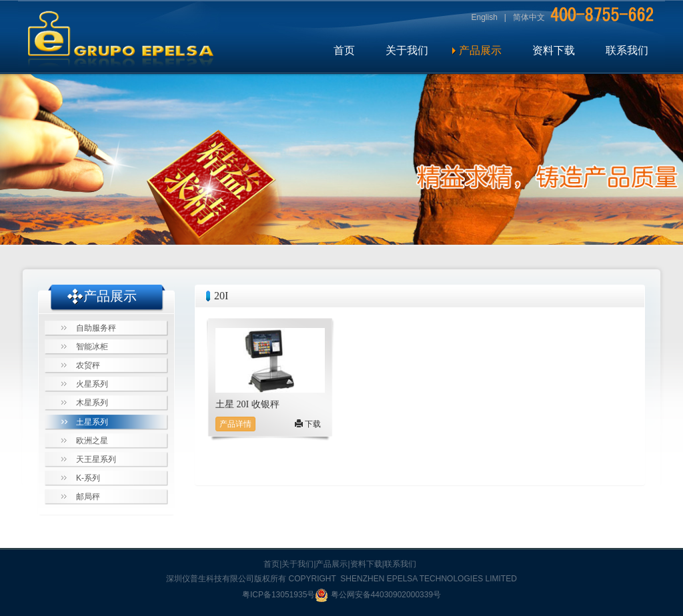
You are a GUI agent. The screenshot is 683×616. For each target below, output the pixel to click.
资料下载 (554, 50)
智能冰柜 (92, 347)
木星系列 (92, 403)
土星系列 (92, 422)
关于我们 (407, 50)
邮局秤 (88, 497)
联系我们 (627, 50)
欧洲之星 (92, 441)
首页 (344, 50)
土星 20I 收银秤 (247, 404)
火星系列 (92, 384)
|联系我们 (399, 564)
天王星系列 (96, 459)
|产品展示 (330, 564)
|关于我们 (296, 564)
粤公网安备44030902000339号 (378, 595)
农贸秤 (88, 365)
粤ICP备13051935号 (278, 595)
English (485, 17)
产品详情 (235, 424)
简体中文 (529, 17)
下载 (308, 424)
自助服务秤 (96, 328)
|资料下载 (365, 564)
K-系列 (88, 478)
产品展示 (480, 50)
